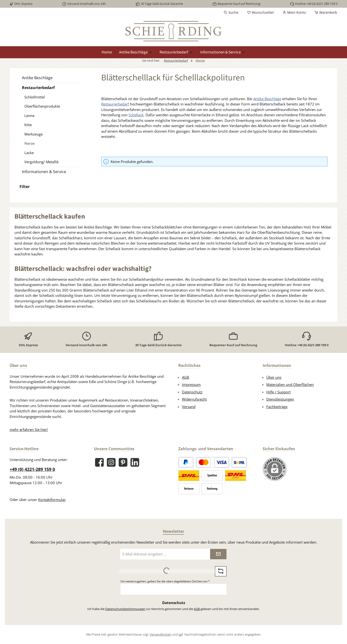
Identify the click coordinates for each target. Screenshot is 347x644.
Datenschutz (192, 392)
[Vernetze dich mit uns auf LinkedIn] (135, 462)
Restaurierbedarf (38, 88)
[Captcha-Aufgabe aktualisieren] (221, 571)
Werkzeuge (33, 134)
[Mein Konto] (294, 13)
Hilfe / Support (278, 392)
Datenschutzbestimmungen (125, 609)
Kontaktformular (52, 500)
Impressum (191, 384)
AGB (186, 377)
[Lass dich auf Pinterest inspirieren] (123, 462)
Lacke (29, 153)
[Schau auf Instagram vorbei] (111, 462)
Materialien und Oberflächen (290, 384)
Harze (30, 143)
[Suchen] (231, 13)
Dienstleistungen (280, 399)
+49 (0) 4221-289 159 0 (32, 469)
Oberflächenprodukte (42, 106)
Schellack (136, 115)
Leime (29, 116)
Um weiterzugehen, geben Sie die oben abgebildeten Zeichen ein (165, 581)
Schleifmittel (35, 97)
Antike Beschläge (37, 78)
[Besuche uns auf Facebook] (99, 462)
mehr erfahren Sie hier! (29, 429)
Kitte (28, 125)
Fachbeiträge (277, 407)
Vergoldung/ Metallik (42, 162)
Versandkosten (160, 634)
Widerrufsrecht (194, 399)
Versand (189, 407)
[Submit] (218, 554)
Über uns (274, 377)
